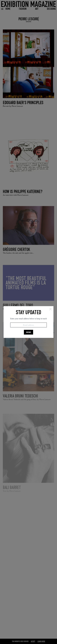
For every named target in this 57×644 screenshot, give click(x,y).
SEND (28, 332)
